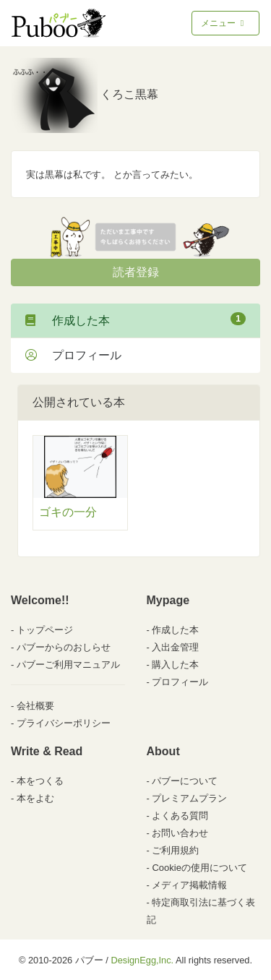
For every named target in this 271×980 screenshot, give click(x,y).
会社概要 (35, 706)
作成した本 (135, 319)
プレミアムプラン (189, 798)
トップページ (45, 630)
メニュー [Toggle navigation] (224, 23)
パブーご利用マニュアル (68, 665)
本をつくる (40, 781)
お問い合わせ (180, 833)
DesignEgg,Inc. (142, 960)
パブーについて (185, 781)
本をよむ (35, 798)
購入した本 (175, 665)
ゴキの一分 (68, 512)
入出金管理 (175, 647)
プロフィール (73, 355)
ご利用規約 (175, 850)
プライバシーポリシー (64, 723)
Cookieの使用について (199, 868)
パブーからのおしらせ (64, 647)
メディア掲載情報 (189, 885)
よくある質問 (180, 816)
